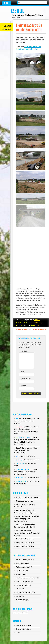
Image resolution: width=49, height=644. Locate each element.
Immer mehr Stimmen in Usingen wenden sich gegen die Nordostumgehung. (26, 519)
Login (18, 633)
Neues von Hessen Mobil (25, 501)
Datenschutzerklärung (23, 629)
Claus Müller (20, 448)
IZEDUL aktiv (20, 574)
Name (23, 372)
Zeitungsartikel (21, 600)
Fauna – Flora (21, 571)
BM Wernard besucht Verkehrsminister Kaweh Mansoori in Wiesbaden (27, 533)
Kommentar (25, 351)
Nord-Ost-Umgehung (34, 323)
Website (24, 386)
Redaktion (9, 29)
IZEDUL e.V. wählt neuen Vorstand (28, 497)
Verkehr (19, 325)
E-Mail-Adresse (26, 379)
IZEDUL (18, 11)
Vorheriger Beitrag (23, 330)
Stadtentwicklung (22, 585)
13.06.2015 (6, 26)
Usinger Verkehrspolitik (24, 592)
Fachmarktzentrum (22, 567)
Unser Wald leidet (33, 478)
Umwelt (18, 589)
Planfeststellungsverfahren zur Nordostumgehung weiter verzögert (27, 421)
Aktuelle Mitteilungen (23, 560)
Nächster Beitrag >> (39, 330)
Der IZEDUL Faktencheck (25, 539)
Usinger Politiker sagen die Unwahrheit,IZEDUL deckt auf (26, 450)
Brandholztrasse (21, 563)
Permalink (35, 325)
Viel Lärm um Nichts (28, 456)
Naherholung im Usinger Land (26, 578)
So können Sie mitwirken (24, 625)
